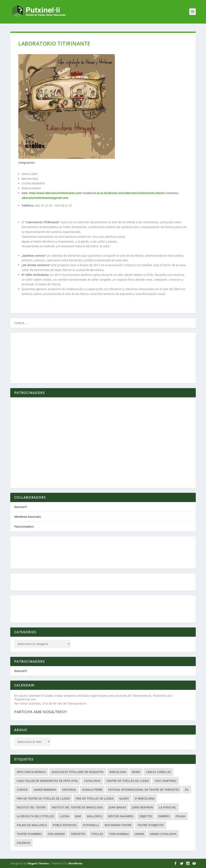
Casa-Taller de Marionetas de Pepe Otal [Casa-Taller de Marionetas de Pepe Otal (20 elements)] (47, 781)
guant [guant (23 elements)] (124, 798)
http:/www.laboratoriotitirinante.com (55, 193)
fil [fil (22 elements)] (187, 790)
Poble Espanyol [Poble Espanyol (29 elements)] (65, 825)
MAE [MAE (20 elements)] (78, 816)
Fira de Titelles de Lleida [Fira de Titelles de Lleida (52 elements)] (95, 798)
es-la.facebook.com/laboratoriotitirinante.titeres (131, 193)
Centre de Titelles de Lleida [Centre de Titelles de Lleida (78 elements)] (128, 781)
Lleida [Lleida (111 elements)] (64, 816)
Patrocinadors (24, 526)
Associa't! (21, 507)
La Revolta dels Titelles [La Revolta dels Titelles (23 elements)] (35, 816)
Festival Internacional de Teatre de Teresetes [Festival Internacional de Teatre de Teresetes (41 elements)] (144, 790)
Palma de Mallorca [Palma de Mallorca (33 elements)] (32, 825)
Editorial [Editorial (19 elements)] (69, 790)
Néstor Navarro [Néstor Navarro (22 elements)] (121, 816)
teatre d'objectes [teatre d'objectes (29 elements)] (151, 825)
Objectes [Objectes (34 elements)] (146, 816)
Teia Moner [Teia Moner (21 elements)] (56, 834)
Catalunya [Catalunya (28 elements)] (92, 781)
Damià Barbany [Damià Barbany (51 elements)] (45, 790)
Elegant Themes (38, 863)
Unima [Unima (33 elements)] (139, 834)
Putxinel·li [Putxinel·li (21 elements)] (91, 825)
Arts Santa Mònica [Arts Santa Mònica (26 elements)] (31, 772)
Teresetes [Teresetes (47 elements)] (78, 834)
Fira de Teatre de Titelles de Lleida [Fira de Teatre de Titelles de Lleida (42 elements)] (43, 798)
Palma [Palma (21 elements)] (180, 816)
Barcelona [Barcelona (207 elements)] (118, 772)
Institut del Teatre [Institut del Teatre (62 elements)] (31, 807)
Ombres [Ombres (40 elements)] (164, 816)
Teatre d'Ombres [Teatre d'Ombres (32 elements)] (29, 834)
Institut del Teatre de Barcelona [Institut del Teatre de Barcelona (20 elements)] (77, 807)
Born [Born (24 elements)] (136, 772)
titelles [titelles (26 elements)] (97, 834)
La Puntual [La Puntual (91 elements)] (168, 807)
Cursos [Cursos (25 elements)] (22, 790)
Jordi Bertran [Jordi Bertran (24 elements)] (143, 807)
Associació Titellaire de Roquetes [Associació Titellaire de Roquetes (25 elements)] (78, 772)
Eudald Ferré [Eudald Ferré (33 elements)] (92, 790)
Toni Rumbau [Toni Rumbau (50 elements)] (119, 834)
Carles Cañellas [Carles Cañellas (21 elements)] (158, 772)
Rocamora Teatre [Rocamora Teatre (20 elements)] (118, 825)
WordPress (75, 863)
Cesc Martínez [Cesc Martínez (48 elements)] (166, 781)
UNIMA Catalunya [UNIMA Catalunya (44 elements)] (163, 834)
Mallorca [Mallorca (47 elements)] (95, 816)
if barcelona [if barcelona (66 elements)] (145, 798)
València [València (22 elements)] (23, 843)
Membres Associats (28, 517)
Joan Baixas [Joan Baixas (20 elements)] (117, 807)
